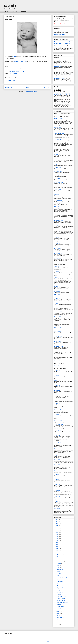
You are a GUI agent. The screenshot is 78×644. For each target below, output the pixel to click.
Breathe (59, 571)
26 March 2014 (58, 400)
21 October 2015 (58, 253)
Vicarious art (60, 592)
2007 (57, 622)
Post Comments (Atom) (31, 92)
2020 (57, 528)
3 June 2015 (57, 278)
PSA (58, 580)
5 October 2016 (58, 214)
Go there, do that (61, 600)
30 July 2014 (57, 366)
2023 (57, 522)
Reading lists (58, 66)
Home (7, 11)
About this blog (24, 11)
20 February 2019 (58, 171)
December (60, 555)
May (58, 611)
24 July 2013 (57, 460)
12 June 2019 (57, 154)
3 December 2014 (58, 328)
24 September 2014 (59, 346)
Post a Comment (11, 80)
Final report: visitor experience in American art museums (63, 43)
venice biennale (13, 73)
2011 (57, 547)
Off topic (59, 573)
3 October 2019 (58, 127)
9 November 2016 (58, 207)
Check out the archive (60, 35)
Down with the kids (62, 596)
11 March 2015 (58, 303)
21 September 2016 (59, 220)
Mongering (60, 590)
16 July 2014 (57, 371)
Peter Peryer (8, 68)
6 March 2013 (57, 509)
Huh (58, 575)
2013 (57, 543)
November (60, 557)
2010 (57, 549)
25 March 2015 (58, 298)
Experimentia (60, 588)
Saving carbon (60, 607)
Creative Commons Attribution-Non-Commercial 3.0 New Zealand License (63, 94)
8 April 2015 (57, 295)
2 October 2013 (58, 435)
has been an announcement (20, 61)
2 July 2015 (57, 267)
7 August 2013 (58, 455)
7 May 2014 (57, 385)
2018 (57, 532)
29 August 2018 (58, 186)
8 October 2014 (58, 341)
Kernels (59, 605)
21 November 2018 (58, 182)
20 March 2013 (58, 501)
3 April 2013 (57, 497)
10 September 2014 (59, 351)
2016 (57, 536)
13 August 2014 (58, 361)
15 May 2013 (57, 479)
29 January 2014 (58, 415)
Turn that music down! (62, 578)
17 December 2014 (58, 323)
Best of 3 (10, 6)
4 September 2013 (58, 443)
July (58, 565)
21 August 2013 (58, 449)
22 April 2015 (57, 291)
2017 (57, 534)
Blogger (48, 641)
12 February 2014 (58, 410)
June (59, 567)
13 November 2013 (58, 424)
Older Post (46, 87)
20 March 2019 (58, 168)
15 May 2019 (57, 159)
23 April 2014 (57, 390)
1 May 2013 (57, 484)
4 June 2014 (57, 380)
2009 (57, 551)
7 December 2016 (58, 201)
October (59, 559)
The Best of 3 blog (59, 92)
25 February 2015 (58, 307)
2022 (57, 524)
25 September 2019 (59, 133)
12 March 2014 (58, 404)
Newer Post (8, 87)
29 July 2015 (57, 263)
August (59, 563)
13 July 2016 (57, 230)
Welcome (59, 594)
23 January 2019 (58, 175)
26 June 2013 (57, 471)
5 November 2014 (58, 332)
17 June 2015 (57, 272)
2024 (57, 520)
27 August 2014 (58, 356)
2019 (57, 530)
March (59, 616)
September (60, 561)
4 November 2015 (58, 248)
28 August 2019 (58, 140)
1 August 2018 (58, 190)
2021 (57, 526)
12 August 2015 (58, 258)
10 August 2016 (58, 225)
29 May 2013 (57, 475)
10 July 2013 (57, 465)
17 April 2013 (57, 490)
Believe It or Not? (61, 598)
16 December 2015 (58, 243)
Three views (60, 584)
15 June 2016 (57, 237)
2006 (57, 624)
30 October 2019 (58, 119)
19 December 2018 (58, 179)
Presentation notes (59, 78)
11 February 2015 (58, 312)
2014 (57, 540)
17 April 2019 (57, 164)
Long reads (14, 11)
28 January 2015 (58, 317)
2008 (57, 553)
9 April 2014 (57, 395)
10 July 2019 (57, 148)
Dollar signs (60, 569)
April (58, 614)
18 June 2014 (57, 376)
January (59, 620)
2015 (57, 538)
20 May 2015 (57, 286)
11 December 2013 (58, 421)
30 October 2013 (58, 431)
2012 (57, 545)
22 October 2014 (58, 336)
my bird (14, 57)
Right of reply (60, 582)
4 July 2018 (57, 195)
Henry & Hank (60, 609)
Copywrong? (60, 586)
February (60, 618)
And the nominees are (62, 602)
